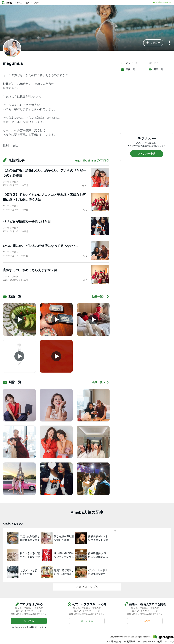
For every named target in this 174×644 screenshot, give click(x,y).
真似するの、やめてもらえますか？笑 (30, 270)
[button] (153, 43)
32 (85, 186)
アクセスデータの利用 (150, 641)
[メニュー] (170, 43)
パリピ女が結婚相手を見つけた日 (27, 222)
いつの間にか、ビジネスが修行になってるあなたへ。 (41, 246)
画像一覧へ (101, 382)
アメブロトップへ (87, 587)
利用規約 (130, 641)
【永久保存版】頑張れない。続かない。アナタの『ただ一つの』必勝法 (44, 173)
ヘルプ (169, 641)
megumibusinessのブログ (91, 160)
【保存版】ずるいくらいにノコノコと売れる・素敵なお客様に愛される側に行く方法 (44, 197)
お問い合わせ (113, 641)
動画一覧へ (101, 297)
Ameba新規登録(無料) (162, 2)
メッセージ (129, 63)
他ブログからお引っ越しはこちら (28, 627)
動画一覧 (156, 69)
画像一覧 (128, 69)
